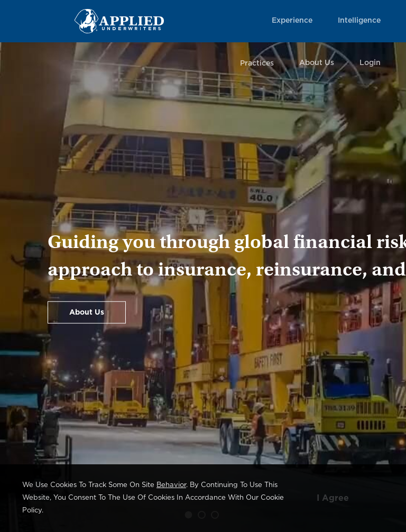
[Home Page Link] (119, 21)
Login (370, 63)
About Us (317, 63)
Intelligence (359, 21)
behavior (171, 485)
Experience (292, 21)
